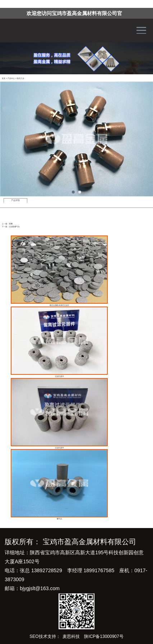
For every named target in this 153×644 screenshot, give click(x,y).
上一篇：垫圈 (7, 224)
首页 (4, 78)
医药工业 (20, 78)
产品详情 (15, 200)
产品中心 (11, 78)
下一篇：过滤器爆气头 (11, 227)
